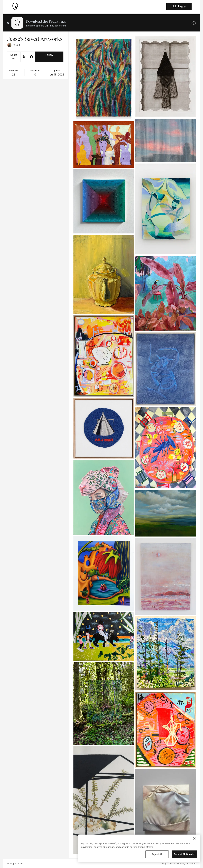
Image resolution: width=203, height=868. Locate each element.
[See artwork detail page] (104, 78)
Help (164, 864)
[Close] (194, 838)
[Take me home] (15, 6)
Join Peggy (179, 6)
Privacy (181, 864)
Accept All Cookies (185, 854)
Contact (192, 864)
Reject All (157, 854)
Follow (49, 55)
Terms (172, 864)
